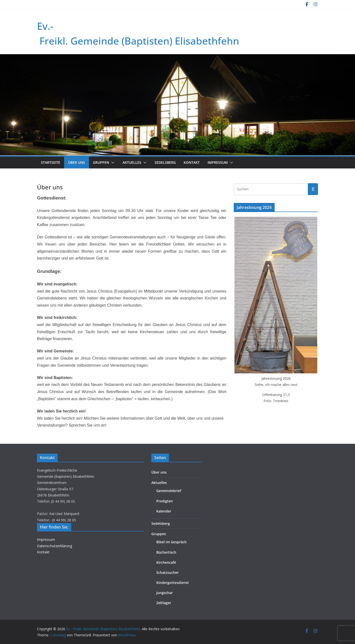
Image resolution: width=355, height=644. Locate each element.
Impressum (218, 162)
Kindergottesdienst (173, 583)
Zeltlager (164, 603)
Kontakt (192, 162)
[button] (112, 163)
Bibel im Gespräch (171, 542)
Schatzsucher (168, 572)
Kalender (164, 511)
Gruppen (101, 162)
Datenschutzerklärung (54, 546)
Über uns (77, 162)
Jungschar (165, 593)
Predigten (165, 501)
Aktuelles (132, 162)
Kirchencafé (166, 562)
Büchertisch (166, 552)
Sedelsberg (165, 162)
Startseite (51, 162)
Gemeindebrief (169, 491)
